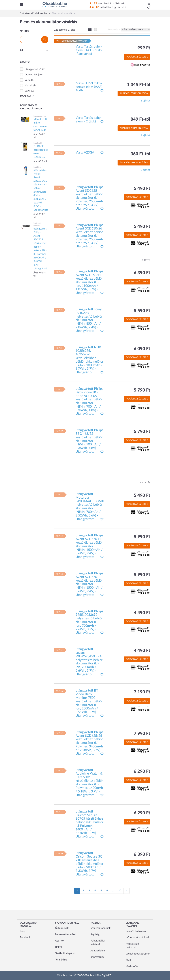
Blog (22, 931)
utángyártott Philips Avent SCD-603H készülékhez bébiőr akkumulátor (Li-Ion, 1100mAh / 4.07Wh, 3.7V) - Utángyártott (89, 282)
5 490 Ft (142, 189)
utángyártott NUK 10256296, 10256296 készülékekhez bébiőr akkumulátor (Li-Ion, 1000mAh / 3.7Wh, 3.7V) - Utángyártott (90, 360)
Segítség (95, 934)
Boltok (59, 947)
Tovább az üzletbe (137, 57)
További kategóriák (65, 953)
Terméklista (61, 960)
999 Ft (144, 48)
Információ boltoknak (138, 938)
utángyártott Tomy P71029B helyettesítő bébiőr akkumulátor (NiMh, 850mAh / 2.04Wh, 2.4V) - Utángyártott (89, 320)
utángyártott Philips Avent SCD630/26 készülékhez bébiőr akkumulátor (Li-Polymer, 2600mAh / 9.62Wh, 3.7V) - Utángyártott (89, 236)
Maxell (28, 86)
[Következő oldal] (127, 891)
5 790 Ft (142, 390)
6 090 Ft (142, 349)
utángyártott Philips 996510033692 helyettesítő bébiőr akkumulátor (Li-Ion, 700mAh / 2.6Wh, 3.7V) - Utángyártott (89, 622)
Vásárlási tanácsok (100, 928)
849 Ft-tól (140, 119)
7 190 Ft (142, 692)
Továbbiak (27, 96)
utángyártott (32, 69)
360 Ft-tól (140, 154)
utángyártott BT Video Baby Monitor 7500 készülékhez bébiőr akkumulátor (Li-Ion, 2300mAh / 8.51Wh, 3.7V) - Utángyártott (89, 703)
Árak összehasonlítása (134, 93)
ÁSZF (129, 960)
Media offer (132, 966)
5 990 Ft (142, 537)
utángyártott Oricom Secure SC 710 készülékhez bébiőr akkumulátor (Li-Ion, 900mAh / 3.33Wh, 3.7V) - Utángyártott (90, 864)
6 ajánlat (145, 101)
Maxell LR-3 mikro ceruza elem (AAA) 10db (89, 87)
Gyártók (60, 941)
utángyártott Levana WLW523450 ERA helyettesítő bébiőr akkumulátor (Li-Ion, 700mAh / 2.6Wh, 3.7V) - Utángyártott (89, 662)
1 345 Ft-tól (139, 85)
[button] (148, 8)
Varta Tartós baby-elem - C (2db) (89, 120)
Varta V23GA (85, 153)
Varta (28, 80)
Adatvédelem (98, 951)
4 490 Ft (142, 613)
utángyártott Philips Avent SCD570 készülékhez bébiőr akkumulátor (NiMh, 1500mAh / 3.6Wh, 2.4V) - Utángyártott (89, 584)
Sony (28, 91)
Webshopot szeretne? (138, 954)
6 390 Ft (142, 273)
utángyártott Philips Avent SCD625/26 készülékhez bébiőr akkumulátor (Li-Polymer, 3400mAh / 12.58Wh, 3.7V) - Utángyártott (89, 743)
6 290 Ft (142, 771)
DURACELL (31, 75)
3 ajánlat (145, 170)
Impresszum (97, 957)
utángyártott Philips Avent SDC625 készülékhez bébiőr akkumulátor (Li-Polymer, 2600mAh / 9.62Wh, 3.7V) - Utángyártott (89, 198)
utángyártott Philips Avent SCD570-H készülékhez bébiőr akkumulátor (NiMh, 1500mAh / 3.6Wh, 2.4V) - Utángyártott (89, 546)
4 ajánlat (145, 135)
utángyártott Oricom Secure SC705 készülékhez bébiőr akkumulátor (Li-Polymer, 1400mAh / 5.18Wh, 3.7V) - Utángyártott (90, 824)
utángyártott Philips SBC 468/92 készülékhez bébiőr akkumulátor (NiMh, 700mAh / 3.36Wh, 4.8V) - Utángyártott (89, 441)
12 (120, 891)
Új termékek (62, 928)
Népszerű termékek (66, 934)
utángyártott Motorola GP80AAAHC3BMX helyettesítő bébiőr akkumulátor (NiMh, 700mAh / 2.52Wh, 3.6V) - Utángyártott (90, 507)
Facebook (25, 938)
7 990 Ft (142, 734)
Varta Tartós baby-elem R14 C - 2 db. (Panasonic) (89, 50)
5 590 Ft (142, 311)
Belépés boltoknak (136, 931)
